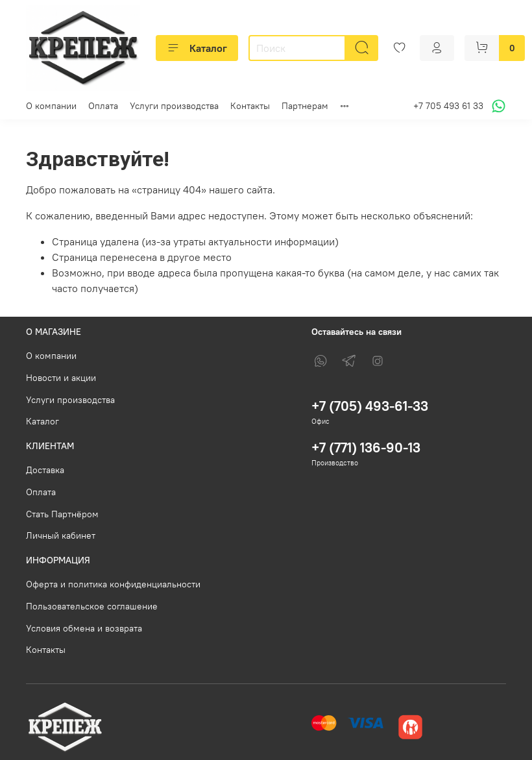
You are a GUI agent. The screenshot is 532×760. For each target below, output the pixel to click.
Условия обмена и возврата (84, 628)
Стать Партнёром (62, 514)
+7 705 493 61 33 (448, 106)
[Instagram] (378, 361)
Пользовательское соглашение (92, 606)
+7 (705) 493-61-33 (370, 406)
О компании (51, 106)
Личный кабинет (61, 535)
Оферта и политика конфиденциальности (113, 584)
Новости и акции (61, 378)
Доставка (45, 470)
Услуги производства (174, 106)
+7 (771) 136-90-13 (366, 447)
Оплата (103, 106)
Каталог (197, 48)
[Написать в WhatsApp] (497, 106)
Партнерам (305, 106)
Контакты (250, 106)
